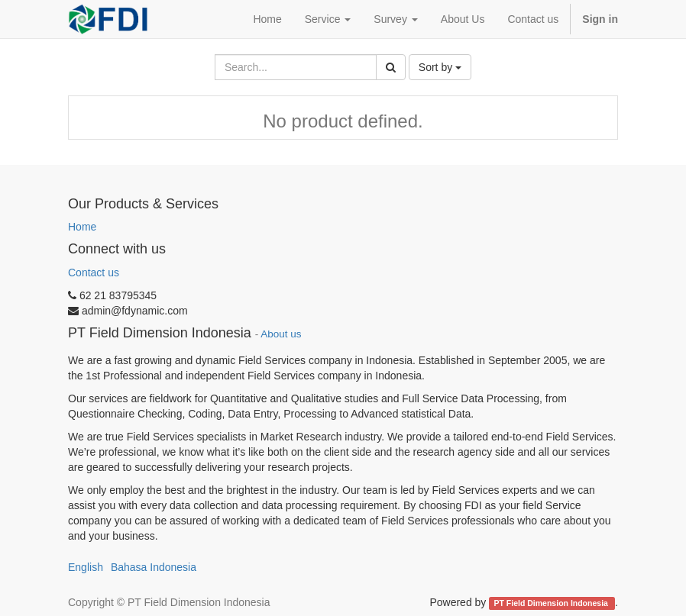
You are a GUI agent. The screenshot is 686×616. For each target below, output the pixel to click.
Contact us (94, 273)
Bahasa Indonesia (154, 567)
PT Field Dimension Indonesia (552, 603)
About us (281, 334)
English (86, 567)
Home (82, 227)
